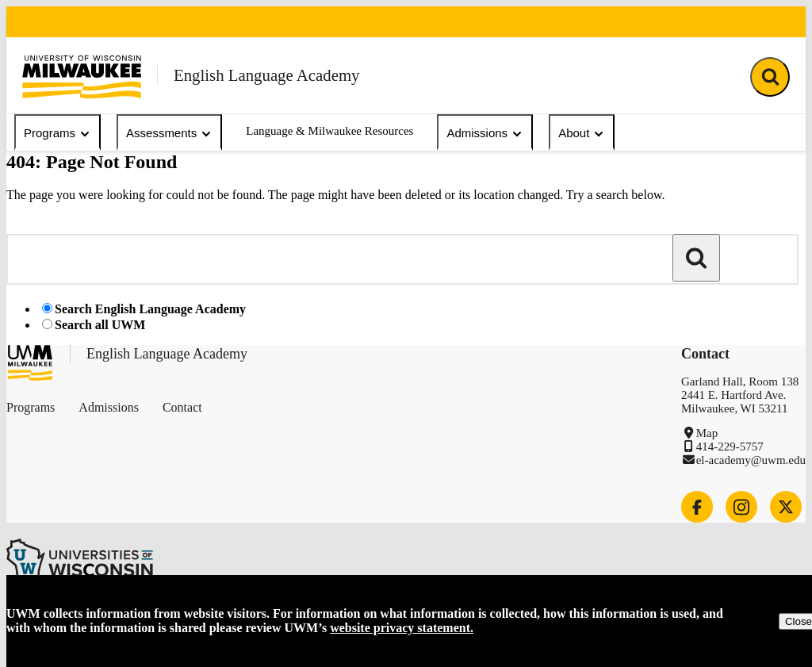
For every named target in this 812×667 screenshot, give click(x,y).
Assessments (169, 133)
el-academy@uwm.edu (751, 460)
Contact (182, 407)
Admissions (485, 133)
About (582, 133)
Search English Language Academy (150, 309)
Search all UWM (100, 325)
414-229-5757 (730, 447)
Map (707, 433)
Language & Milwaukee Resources (329, 131)
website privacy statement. (402, 628)
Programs (57, 133)
